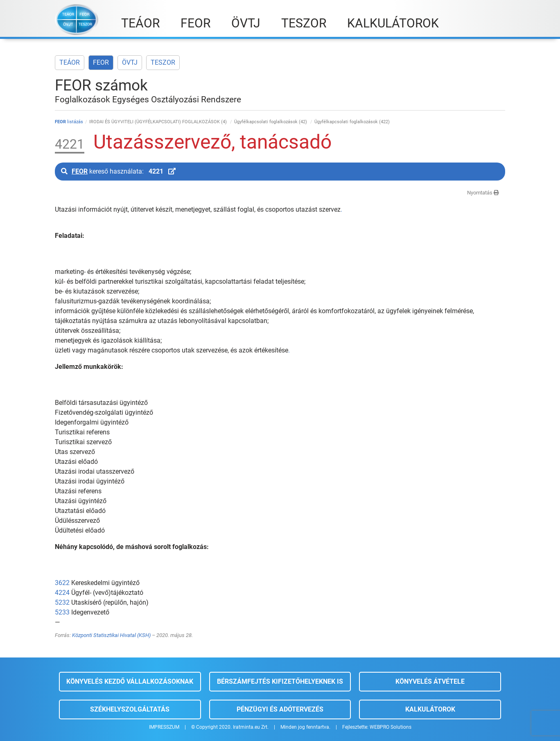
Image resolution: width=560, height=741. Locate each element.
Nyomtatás (483, 193)
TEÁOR (70, 62)
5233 (62, 612)
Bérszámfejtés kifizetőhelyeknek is (280, 681)
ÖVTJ (130, 62)
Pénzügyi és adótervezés (280, 709)
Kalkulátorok (430, 709)
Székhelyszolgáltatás (130, 709)
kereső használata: (118, 171)
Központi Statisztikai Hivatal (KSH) (111, 635)
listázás (69, 122)
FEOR (101, 62)
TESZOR (163, 62)
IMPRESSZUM (164, 727)
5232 (62, 602)
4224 (62, 593)
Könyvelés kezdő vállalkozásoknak (130, 681)
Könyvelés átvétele (430, 681)
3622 (62, 583)
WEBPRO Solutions (391, 727)
